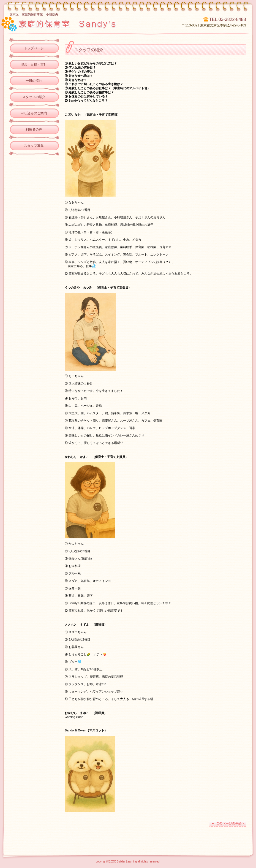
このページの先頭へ (228, 824)
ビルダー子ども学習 (79, 23)
